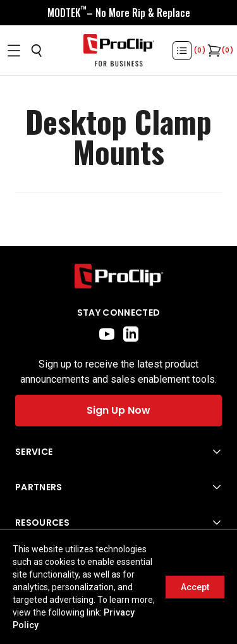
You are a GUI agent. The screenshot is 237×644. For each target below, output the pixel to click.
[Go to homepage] (119, 51)
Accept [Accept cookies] (195, 587)
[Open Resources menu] (118, 523)
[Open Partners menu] (118, 487)
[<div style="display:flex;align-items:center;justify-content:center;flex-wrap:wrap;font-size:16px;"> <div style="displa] (119, 13)
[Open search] (37, 51)
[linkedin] (131, 334)
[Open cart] (213, 51)
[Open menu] (14, 51)
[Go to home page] (118, 276)
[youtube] (107, 334)
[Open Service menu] (118, 452)
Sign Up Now (118, 410)
